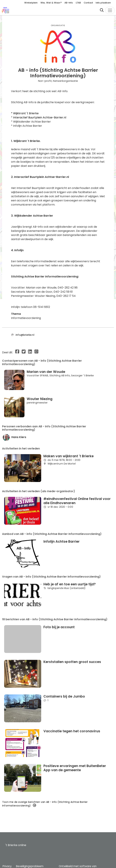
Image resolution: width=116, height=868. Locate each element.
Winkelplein (31, 3)
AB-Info (69, 3)
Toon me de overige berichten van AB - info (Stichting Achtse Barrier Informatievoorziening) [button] (45, 804)
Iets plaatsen (103, 3)
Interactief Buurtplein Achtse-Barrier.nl (40, 117)
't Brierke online (16, 845)
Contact (88, 3)
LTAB (78, 3)
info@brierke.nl (25, 335)
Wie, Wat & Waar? (51, 3)
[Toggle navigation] (110, 10)
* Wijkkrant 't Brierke (25, 113)
